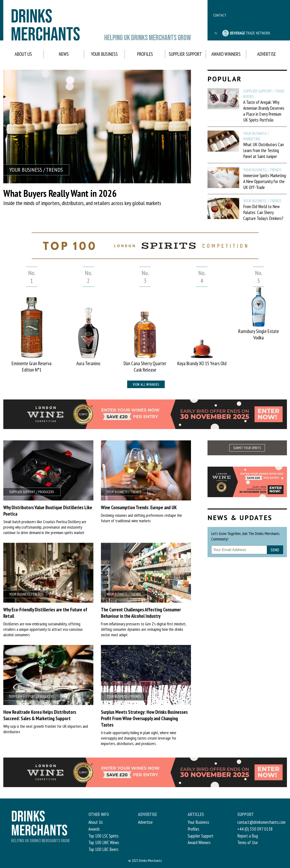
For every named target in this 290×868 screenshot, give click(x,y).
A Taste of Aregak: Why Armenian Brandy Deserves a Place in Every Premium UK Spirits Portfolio (264, 111)
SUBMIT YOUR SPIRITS (247, 448)
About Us (23, 54)
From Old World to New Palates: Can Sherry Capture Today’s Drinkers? (263, 212)
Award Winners (226, 54)
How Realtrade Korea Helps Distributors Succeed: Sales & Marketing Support (40, 715)
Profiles (145, 54)
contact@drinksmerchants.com (261, 822)
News (64, 54)
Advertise (266, 54)
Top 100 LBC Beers (103, 849)
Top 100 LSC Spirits (104, 836)
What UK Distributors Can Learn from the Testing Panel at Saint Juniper (264, 150)
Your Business (104, 54)
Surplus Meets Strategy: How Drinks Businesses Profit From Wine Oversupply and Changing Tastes (144, 718)
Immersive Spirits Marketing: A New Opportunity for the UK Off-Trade (265, 181)
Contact (220, 15)
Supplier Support (185, 54)
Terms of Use (248, 842)
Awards (94, 829)
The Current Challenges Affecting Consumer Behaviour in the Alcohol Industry (141, 613)
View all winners (146, 384)
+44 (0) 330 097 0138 (255, 829)
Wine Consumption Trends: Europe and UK (139, 507)
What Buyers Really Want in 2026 (60, 193)
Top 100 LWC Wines (104, 842)
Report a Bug (248, 836)
